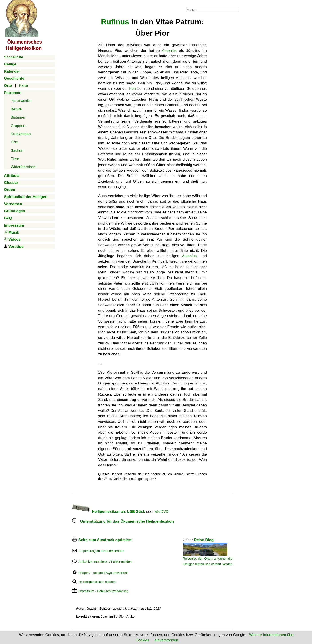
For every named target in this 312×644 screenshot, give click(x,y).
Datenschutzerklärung (113, 591)
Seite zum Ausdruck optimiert (105, 540)
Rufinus (115, 22)
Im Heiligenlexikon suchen (97, 582)
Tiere (15, 159)
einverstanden (166, 640)
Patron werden (21, 101)
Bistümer (18, 117)
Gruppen (18, 126)
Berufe (16, 109)
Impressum (86, 591)
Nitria (153, 99)
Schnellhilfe (14, 57)
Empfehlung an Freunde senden (101, 551)
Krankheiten (21, 134)
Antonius (169, 51)
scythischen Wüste (191, 99)
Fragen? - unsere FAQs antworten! (103, 573)
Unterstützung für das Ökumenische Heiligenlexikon (123, 521)
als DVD (162, 512)
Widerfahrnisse (23, 167)
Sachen (17, 151)
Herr (133, 89)
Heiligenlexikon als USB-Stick (108, 512)
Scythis (137, 372)
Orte (14, 142)
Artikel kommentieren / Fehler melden (105, 562)
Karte (24, 86)
